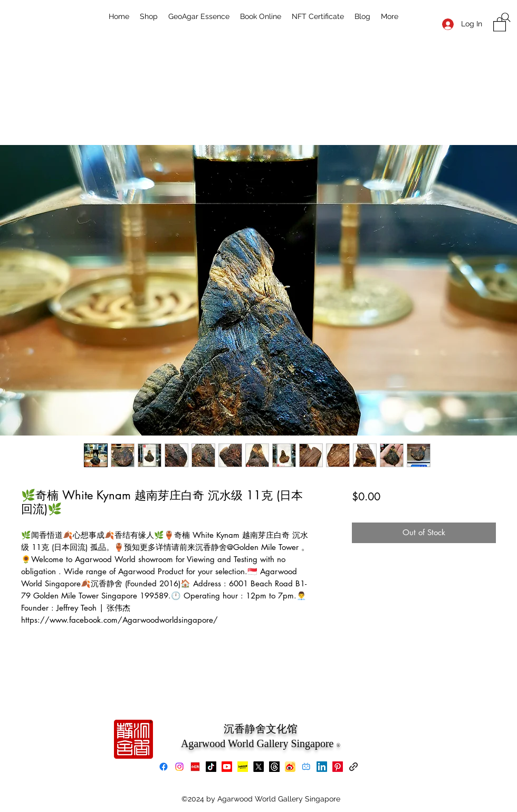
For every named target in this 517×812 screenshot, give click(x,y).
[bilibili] (306, 767)
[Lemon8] (243, 767)
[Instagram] (179, 767)
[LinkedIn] (322, 767)
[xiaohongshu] (195, 767)
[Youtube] (227, 767)
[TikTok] (211, 767)
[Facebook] (164, 767)
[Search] (506, 17)
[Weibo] (290, 767)
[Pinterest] (338, 767)
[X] (258, 767)
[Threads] (274, 767)
